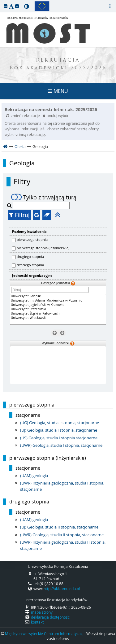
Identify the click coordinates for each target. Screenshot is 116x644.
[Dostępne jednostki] (58, 309)
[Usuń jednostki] (54, 333)
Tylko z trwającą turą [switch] (44, 197)
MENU (58, 91)
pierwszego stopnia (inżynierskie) (43, 248)
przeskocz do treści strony (2, 2)
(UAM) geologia (34, 476)
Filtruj (19, 215)
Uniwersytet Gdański (58, 296)
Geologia (22, 163)
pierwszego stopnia (32, 239)
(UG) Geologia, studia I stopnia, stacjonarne (60, 423)
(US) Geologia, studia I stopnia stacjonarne (59, 438)
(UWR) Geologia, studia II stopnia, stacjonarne (62, 535)
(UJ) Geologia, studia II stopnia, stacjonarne (59, 527)
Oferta (20, 146)
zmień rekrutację (24, 115)
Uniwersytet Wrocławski (58, 318)
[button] (6, 6)
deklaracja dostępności (51, 617)
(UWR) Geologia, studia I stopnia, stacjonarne (61, 445)
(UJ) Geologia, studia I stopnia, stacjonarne (59, 430)
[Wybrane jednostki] (58, 365)
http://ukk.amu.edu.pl (62, 589)
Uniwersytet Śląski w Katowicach (58, 314)
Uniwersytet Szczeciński (58, 309)
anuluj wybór (56, 115)
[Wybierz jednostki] (62, 333)
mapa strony (42, 612)
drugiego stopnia (30, 257)
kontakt (37, 622)
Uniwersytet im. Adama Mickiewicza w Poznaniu (58, 301)
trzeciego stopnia (30, 265)
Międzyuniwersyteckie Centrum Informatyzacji (45, 633)
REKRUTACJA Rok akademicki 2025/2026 (58, 64)
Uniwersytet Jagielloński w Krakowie (58, 305)
